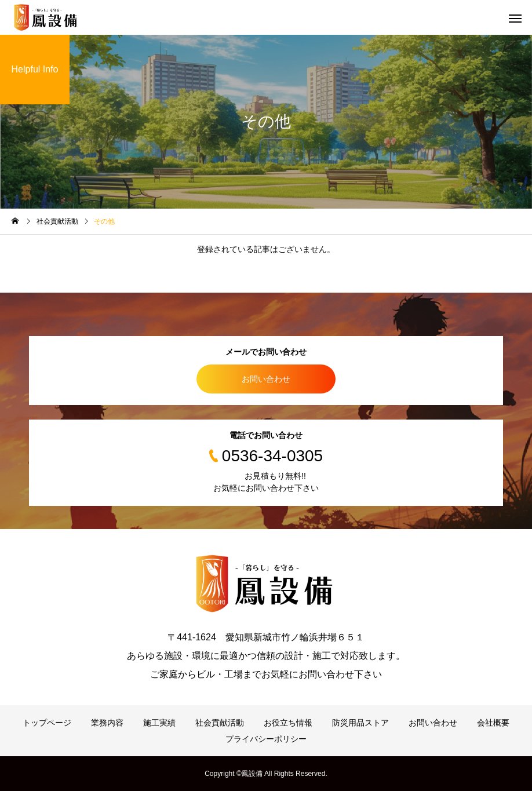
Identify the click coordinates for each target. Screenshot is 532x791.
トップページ (47, 723)
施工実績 (159, 723)
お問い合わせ (266, 379)
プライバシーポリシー (266, 739)
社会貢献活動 (220, 723)
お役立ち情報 (288, 723)
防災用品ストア (360, 723)
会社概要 (493, 723)
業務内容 (107, 723)
